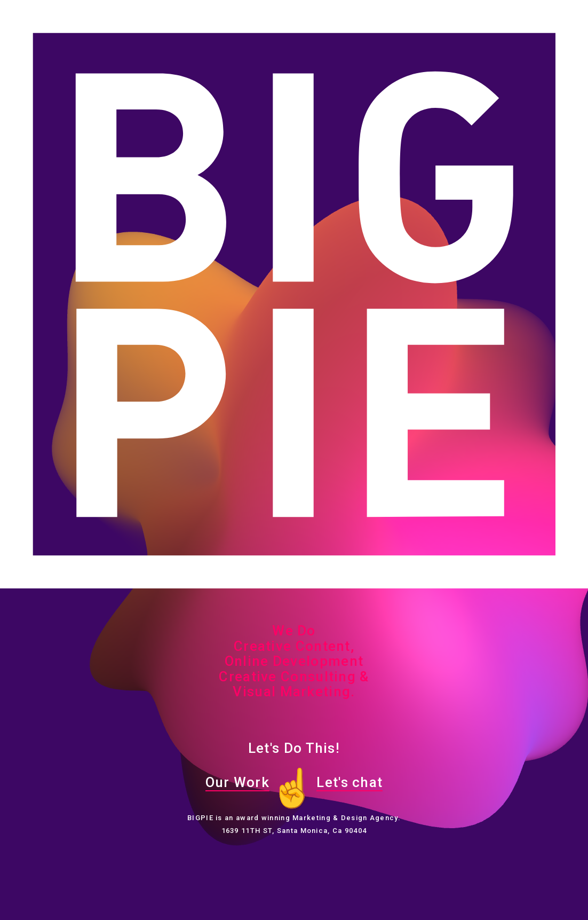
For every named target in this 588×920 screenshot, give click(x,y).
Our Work (237, 782)
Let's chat (349, 782)
